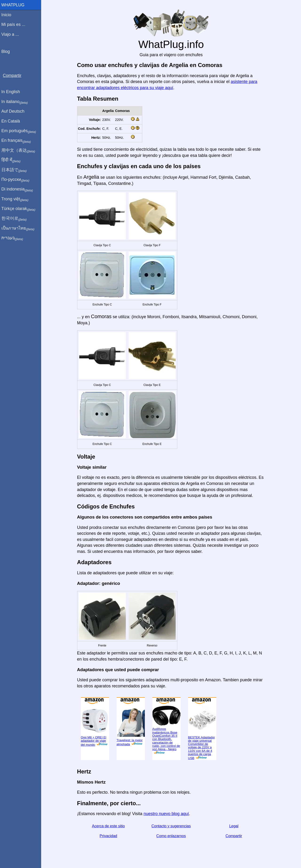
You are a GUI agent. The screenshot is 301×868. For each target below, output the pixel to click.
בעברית (13, 238)
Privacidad (109, 836)
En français (17, 141)
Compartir (234, 836)
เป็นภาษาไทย (19, 228)
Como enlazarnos (172, 836)
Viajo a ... (11, 34)
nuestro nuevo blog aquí (167, 814)
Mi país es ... (15, 24)
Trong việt (16, 199)
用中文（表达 (19, 151)
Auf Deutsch (14, 111)
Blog (7, 52)
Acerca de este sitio (109, 826)
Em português (20, 131)
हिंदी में (12, 160)
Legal (234, 826)
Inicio (8, 15)
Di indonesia (18, 189)
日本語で (15, 170)
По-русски (17, 180)
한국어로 (15, 218)
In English (12, 92)
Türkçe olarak (20, 209)
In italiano (16, 102)
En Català (12, 121)
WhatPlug (14, 5)
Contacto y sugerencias (172, 826)
